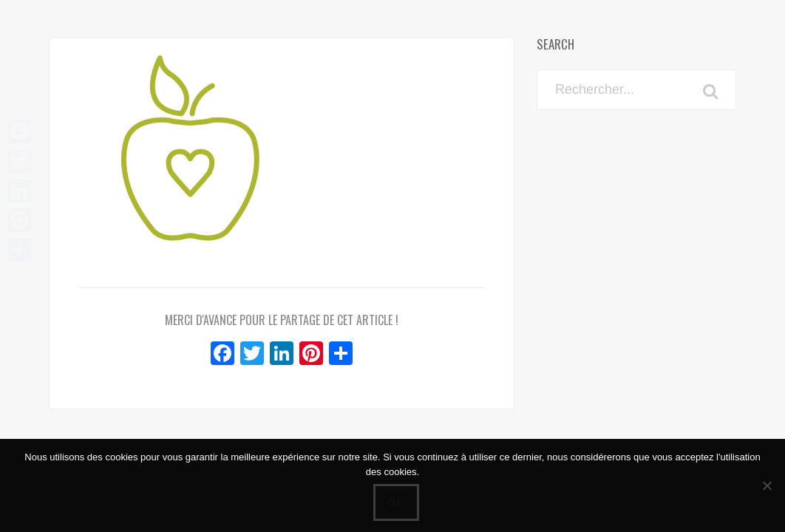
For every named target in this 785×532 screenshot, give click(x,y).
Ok (396, 502)
